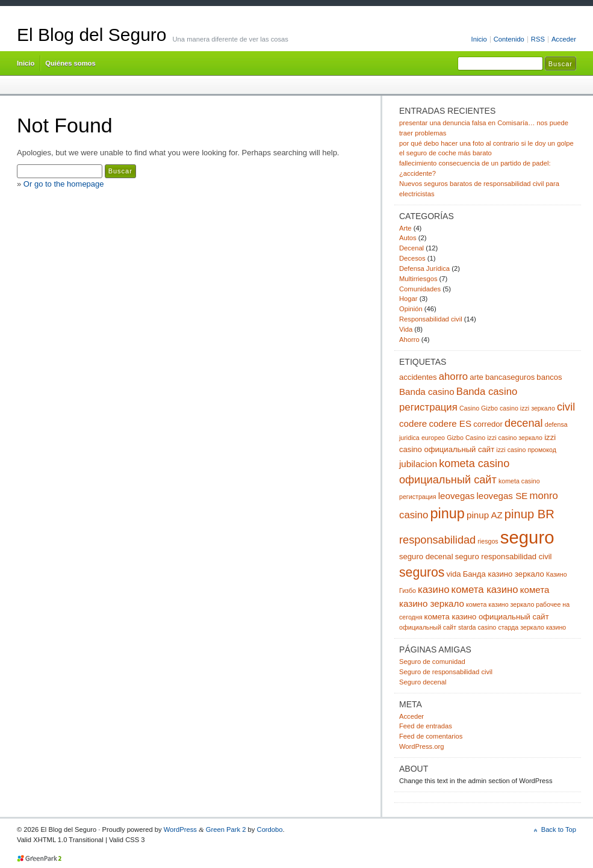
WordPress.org (422, 746)
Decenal (411, 248)
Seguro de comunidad (432, 662)
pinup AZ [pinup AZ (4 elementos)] (485, 515)
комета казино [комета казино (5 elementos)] (485, 590)
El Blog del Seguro (92, 35)
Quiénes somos (70, 63)
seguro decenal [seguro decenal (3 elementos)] (426, 556)
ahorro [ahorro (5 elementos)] (453, 377)
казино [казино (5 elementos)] (433, 590)
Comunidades (420, 289)
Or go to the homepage (64, 184)
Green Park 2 (226, 829)
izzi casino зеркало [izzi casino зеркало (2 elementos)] (515, 438)
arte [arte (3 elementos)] (477, 377)
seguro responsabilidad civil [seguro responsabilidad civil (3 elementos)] (504, 556)
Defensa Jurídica (424, 268)
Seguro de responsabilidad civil (446, 672)
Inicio (479, 39)
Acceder (564, 39)
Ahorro (409, 339)
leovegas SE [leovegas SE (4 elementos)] (502, 496)
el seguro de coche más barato (446, 153)
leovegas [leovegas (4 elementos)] (457, 496)
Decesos (412, 258)
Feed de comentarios (431, 736)
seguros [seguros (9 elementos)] (422, 572)
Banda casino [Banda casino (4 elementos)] (427, 392)
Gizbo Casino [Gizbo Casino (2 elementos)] (466, 438)
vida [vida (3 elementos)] (454, 574)
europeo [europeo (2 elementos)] (433, 438)
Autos (408, 238)
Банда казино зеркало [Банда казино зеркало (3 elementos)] (504, 574)
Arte (405, 228)
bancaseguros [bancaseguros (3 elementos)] (510, 377)
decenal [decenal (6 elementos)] (524, 423)
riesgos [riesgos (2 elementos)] (488, 541)
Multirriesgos (418, 279)
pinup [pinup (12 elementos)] (448, 513)
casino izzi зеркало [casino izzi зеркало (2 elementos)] (527, 408)
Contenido (509, 39)
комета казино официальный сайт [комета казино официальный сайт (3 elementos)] (487, 617)
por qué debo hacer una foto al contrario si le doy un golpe (486, 143)
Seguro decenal (423, 682)
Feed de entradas (426, 726)
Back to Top (559, 829)
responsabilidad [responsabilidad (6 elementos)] (437, 540)
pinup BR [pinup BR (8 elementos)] (529, 514)
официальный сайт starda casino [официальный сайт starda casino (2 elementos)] (448, 627)
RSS (538, 39)
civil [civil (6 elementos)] (566, 407)
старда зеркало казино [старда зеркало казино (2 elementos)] (532, 627)
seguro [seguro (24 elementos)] (527, 537)
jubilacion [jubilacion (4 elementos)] (418, 464)
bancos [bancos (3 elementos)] (549, 377)
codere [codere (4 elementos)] (413, 423)
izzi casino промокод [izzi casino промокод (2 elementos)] (526, 450)
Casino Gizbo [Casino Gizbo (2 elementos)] (479, 408)
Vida (406, 329)
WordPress (180, 829)
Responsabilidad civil (431, 319)
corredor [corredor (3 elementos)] (488, 424)
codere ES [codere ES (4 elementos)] (450, 423)
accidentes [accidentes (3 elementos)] (418, 377)
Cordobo (270, 829)
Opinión (411, 309)
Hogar (408, 299)
